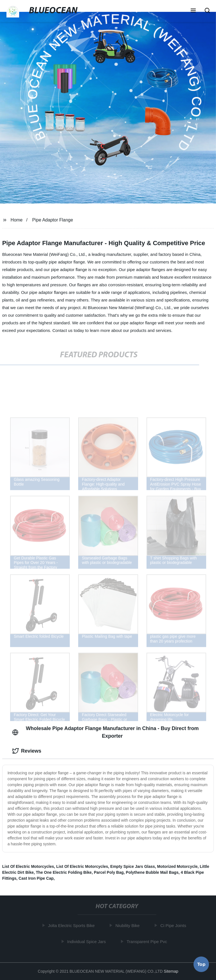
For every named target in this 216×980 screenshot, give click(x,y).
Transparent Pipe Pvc (148, 941)
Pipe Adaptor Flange (53, 220)
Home (17, 220)
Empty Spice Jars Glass (133, 866)
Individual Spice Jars (88, 941)
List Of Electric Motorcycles (28, 866)
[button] (193, 11)
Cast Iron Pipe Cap (36, 878)
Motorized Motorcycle (177, 866)
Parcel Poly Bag (109, 872)
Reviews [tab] (27, 751)
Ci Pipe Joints (174, 925)
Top (201, 963)
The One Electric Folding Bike (64, 872)
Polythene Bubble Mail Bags (152, 872)
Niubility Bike (129, 925)
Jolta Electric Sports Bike (72, 925)
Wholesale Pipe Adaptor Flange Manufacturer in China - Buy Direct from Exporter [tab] (105, 732)
